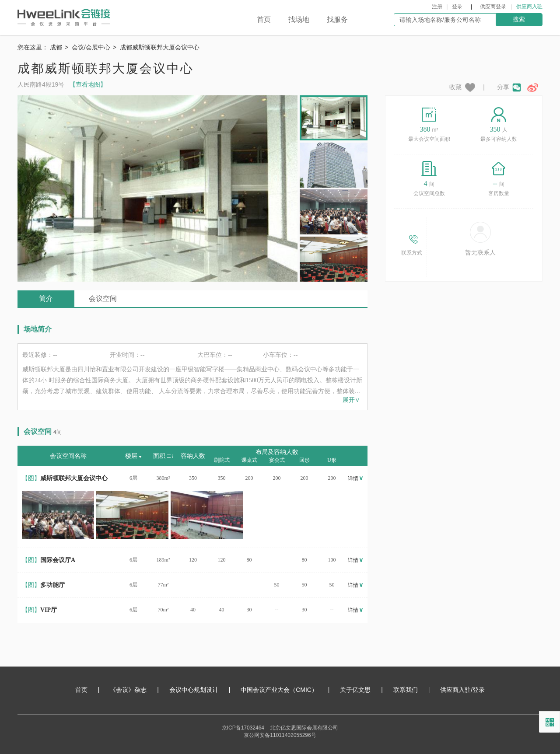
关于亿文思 (355, 690)
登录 (457, 7)
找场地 (299, 19)
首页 (264, 19)
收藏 (463, 87)
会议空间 (103, 298)
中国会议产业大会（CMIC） (279, 690)
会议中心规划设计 (194, 690)
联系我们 (406, 690)
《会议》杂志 (128, 690)
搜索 (519, 19)
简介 (46, 298)
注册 (437, 7)
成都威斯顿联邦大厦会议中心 (160, 47)
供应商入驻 (529, 7)
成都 (56, 47)
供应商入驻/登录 (462, 690)
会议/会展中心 (91, 47)
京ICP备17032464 (243, 728)
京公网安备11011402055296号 (280, 735)
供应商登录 (493, 7)
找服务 (337, 19)
